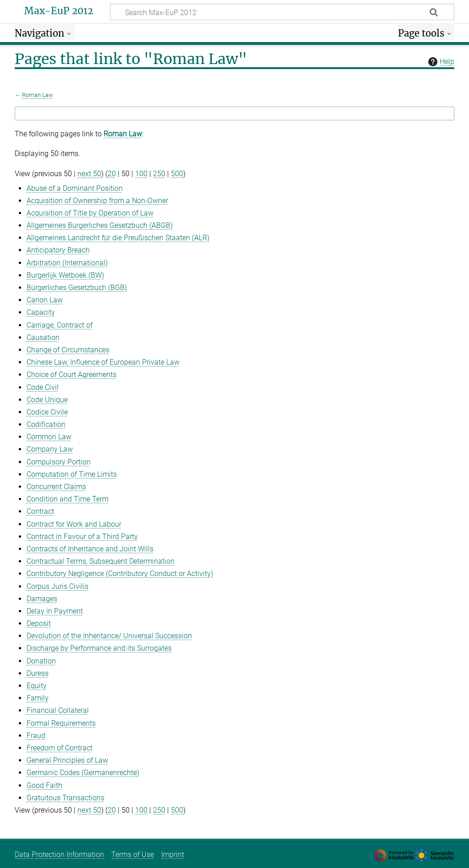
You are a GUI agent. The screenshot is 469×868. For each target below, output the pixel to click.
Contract (40, 511)
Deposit (39, 623)
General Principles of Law (67, 760)
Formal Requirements (61, 723)
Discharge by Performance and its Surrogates (99, 648)
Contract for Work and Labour (74, 524)
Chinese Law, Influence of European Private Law (103, 362)
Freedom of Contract (60, 748)
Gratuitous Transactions (65, 798)
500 (177, 174)
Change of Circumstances (68, 350)
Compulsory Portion (59, 462)
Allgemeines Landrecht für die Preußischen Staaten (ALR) (118, 238)
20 (112, 174)
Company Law (50, 449)
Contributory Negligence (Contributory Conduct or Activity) (120, 574)
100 (141, 174)
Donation (41, 661)
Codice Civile (47, 412)
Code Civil (43, 387)
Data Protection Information (59, 855)
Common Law (49, 437)
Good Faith (44, 785)
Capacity (41, 312)
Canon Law (45, 300)
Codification (46, 424)
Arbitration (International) (67, 263)
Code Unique (47, 400)
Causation (43, 337)
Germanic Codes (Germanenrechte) (83, 773)
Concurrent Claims (56, 487)
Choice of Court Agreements (71, 375)
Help (440, 62)
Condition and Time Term (68, 499)
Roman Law (38, 95)
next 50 (89, 174)
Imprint (173, 855)
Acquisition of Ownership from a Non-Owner (97, 201)
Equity (37, 686)
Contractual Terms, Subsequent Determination (101, 561)
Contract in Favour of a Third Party (82, 536)
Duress (38, 673)
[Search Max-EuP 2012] (282, 12)
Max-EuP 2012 (59, 11)
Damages (42, 599)
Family (38, 698)
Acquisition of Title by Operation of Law (90, 213)
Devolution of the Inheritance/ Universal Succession (109, 636)
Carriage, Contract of (60, 325)
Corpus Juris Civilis (57, 586)
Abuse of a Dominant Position (75, 188)
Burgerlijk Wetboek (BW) (65, 275)
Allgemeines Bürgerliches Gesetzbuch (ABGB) (100, 225)
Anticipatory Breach (58, 250)
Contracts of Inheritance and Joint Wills (90, 549)
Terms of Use (133, 855)
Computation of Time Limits (72, 474)
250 (159, 174)
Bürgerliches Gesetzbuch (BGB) (77, 288)
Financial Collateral (58, 710)
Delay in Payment (55, 611)
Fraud (36, 736)
